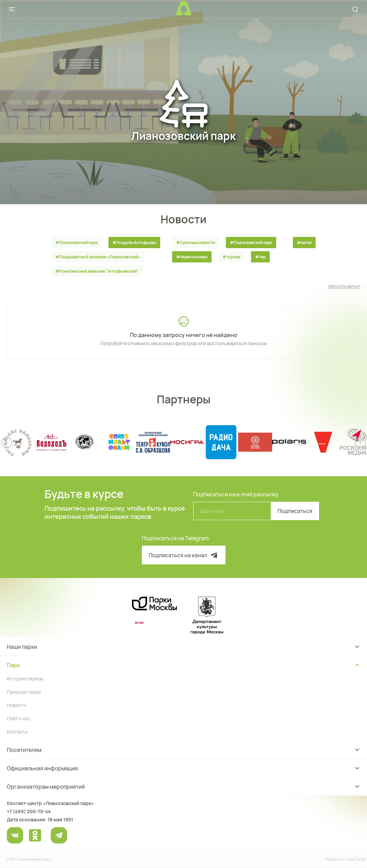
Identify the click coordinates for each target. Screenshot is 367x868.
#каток (304, 243)
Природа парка (24, 692)
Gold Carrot (357, 859)
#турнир (231, 257)
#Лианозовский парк (77, 243)
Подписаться (295, 511)
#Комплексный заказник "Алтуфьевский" (97, 271)
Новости (16, 705)
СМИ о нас (19, 718)
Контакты (17, 732)
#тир (260, 257)
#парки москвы (192, 257)
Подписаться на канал (184, 555)
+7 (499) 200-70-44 (29, 811)
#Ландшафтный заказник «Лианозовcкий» (98, 257)
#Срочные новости (196, 243)
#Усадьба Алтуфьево (134, 243)
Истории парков (25, 679)
